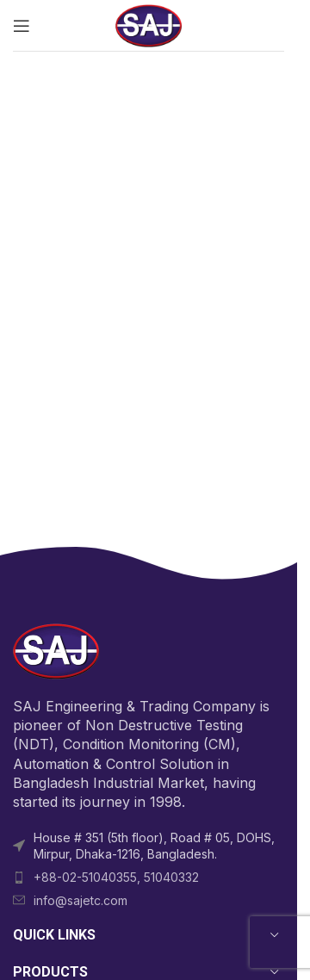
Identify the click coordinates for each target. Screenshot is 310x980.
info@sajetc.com (81, 900)
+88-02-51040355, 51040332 (116, 877)
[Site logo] (149, 24)
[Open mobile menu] (22, 26)
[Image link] (56, 650)
